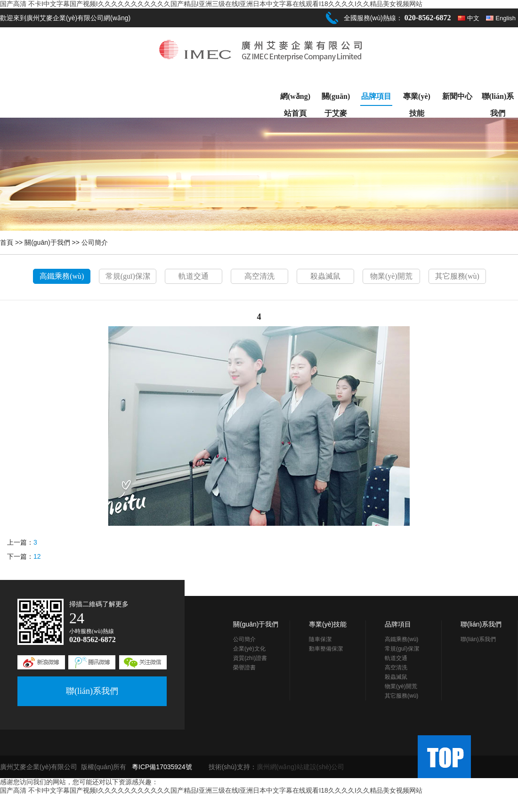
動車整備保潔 (326, 649)
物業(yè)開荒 (391, 276)
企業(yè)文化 (249, 649)
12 (37, 556)
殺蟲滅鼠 (325, 276)
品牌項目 (376, 96)
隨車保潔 (320, 639)
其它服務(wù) (457, 276)
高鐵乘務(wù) (62, 276)
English (506, 18)
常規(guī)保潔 (128, 276)
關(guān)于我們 (47, 242)
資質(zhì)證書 (250, 658)
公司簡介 (95, 242)
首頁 (7, 242)
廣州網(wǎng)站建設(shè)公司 (301, 767)
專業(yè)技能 (417, 99)
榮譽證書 (244, 667)
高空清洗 (259, 276)
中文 (473, 18)
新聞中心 (457, 96)
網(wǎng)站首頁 (295, 99)
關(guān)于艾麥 (336, 99)
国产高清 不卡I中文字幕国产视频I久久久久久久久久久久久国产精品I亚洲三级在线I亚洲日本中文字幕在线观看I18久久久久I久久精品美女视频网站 (211, 4)
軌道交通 (194, 276)
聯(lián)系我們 (498, 99)
